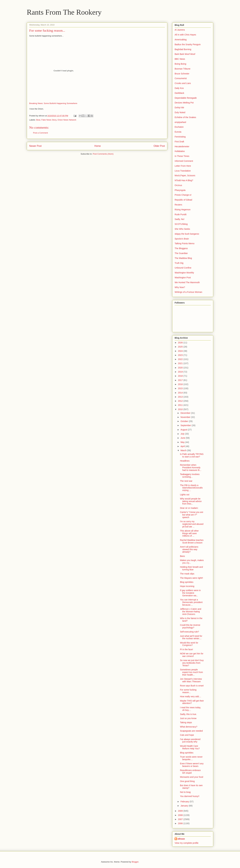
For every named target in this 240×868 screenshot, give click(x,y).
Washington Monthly (184, 273)
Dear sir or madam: (189, 508)
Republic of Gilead (183, 200)
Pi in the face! (187, 649)
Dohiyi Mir (179, 108)
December (186, 413)
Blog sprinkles (187, 582)
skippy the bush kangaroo (187, 234)
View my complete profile (187, 843)
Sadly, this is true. (188, 714)
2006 (181, 823)
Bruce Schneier (182, 74)
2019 (181, 372)
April (183, 446)
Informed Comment (184, 161)
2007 (181, 819)
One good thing (187, 781)
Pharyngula (180, 190)
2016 (181, 384)
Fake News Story (49, 120)
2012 (181, 401)
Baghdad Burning (183, 49)
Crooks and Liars (183, 83)
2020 (181, 368)
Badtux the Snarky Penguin (188, 44)
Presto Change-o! (183, 195)
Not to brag (185, 792)
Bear (38, 120)
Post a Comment (40, 133)
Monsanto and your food (192, 777)
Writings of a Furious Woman (188, 292)
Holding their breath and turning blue (191, 568)
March (184, 450)
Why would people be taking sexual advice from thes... (191, 501)
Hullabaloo (180, 151)
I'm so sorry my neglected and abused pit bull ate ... (192, 524)
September (186, 425)
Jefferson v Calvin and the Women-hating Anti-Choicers (191, 612)
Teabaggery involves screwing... (190, 476)
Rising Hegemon (183, 210)
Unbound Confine (183, 268)
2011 (181, 405)
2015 (181, 388)
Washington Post (183, 278)
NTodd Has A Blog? (184, 180)
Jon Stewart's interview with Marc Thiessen (191, 680)
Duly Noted (180, 112)
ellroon (181, 839)
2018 (181, 376)
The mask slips (187, 574)
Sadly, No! (180, 219)
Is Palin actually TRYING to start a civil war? (192, 455)
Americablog (181, 40)
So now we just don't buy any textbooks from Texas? (192, 663)
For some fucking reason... (188, 691)
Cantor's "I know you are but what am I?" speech (192, 515)
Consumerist (181, 78)
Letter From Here (183, 166)
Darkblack (179, 93)
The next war (186, 481)
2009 (181, 811)
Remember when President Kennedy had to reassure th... (191, 468)
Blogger (135, 862)
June (183, 438)
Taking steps (186, 722)
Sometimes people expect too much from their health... (191, 672)
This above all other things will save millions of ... (189, 533)
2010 (181, 409)
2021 (181, 363)
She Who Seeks (182, 229)
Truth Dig (179, 263)
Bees (182, 556)
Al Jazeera (180, 30)
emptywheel (180, 122)
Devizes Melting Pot (184, 103)
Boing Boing (180, 64)
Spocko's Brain (182, 239)
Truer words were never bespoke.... (191, 758)
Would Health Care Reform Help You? (190, 747)
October (185, 421)
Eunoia (178, 132)
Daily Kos (179, 88)
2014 (181, 393)
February (185, 802)
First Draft (179, 142)
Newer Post (35, 146)
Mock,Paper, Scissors (185, 175)
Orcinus (178, 185)
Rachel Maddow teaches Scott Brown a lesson (192, 541)
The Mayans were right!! (191, 578)
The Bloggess (181, 248)
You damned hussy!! (190, 796)
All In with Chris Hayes (185, 35)
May (183, 442)
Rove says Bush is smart (192, 686)
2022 (181, 359)
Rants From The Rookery (64, 12)
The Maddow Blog (183, 258)
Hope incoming (187, 586)
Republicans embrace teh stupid (190, 772)
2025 (181, 347)
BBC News (180, 59)
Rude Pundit (181, 214)
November (186, 417)
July (183, 434)
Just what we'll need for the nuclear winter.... (191, 637)
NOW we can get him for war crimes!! (192, 655)
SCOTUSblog (181, 224)
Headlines (185, 461)
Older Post (159, 146)
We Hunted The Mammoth (187, 282)
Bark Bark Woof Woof (185, 54)
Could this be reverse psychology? (190, 626)
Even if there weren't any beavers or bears (192, 765)
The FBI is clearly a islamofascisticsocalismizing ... (191, 488)
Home (98, 146)
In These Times (182, 156)
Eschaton (179, 127)
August (184, 430)
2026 (181, 343)
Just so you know (188, 718)
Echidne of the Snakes (185, 117)
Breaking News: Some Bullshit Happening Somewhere (53, 103)
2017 (181, 380)
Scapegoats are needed (191, 731)
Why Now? (180, 287)
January (185, 806)
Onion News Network (67, 120)
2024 (181, 351)
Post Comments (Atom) (103, 154)
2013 (181, 397)
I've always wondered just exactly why (190, 741)
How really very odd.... (191, 696)
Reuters (178, 205)
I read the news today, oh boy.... (190, 709)
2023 (181, 355)
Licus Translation (183, 171)
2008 (181, 815)
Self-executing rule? (189, 632)
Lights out (185, 495)
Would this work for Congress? (189, 644)
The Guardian (181, 253)
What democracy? (189, 727)
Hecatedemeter (182, 146)
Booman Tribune (183, 69)
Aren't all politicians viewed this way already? (189, 549)
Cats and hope (187, 735)
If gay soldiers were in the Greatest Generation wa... (190, 593)
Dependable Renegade (186, 98)
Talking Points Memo (185, 243)
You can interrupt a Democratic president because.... (191, 602)
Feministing (180, 137)
